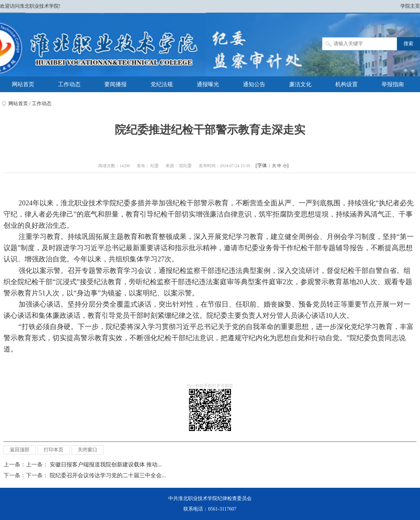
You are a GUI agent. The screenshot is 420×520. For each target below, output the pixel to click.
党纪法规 (162, 84)
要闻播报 (115, 84)
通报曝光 (208, 84)
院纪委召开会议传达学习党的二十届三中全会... (108, 475)
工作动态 (69, 84)
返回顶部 (20, 450)
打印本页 (54, 450)
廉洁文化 (300, 84)
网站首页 (23, 84)
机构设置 (346, 84)
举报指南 (393, 84)
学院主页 (410, 6)
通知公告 (254, 84)
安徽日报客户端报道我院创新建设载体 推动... (106, 464)
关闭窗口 (87, 450)
